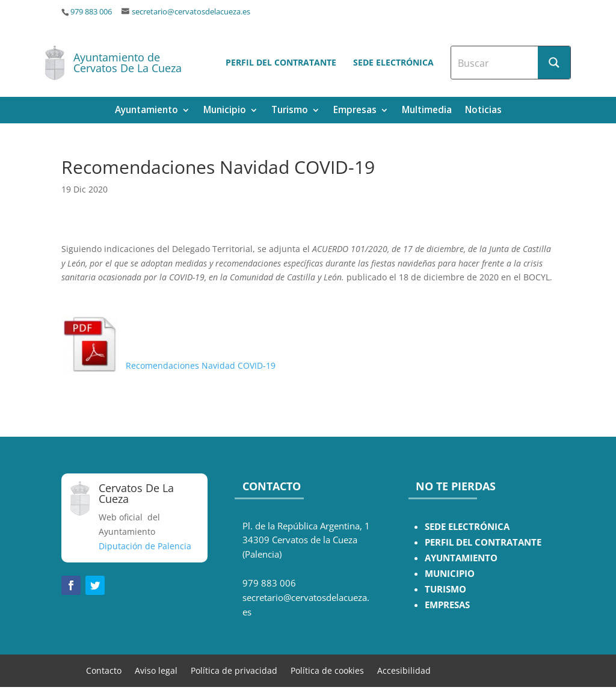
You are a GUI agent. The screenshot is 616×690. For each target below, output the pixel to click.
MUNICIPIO (450, 574)
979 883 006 (91, 12)
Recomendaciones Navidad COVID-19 (171, 365)
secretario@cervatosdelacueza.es (191, 12)
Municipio (225, 111)
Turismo (290, 111)
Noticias (483, 111)
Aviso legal (156, 670)
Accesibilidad (404, 670)
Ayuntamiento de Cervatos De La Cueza (128, 63)
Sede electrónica (393, 62)
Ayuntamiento (146, 111)
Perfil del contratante (281, 62)
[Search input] (495, 63)
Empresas (355, 111)
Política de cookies (327, 670)
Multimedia (427, 111)
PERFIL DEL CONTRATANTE (483, 542)
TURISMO (445, 589)
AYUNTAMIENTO (461, 558)
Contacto (104, 670)
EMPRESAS (447, 605)
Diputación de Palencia (145, 546)
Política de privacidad (234, 670)
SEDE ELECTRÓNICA (467, 527)
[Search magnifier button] (554, 63)
